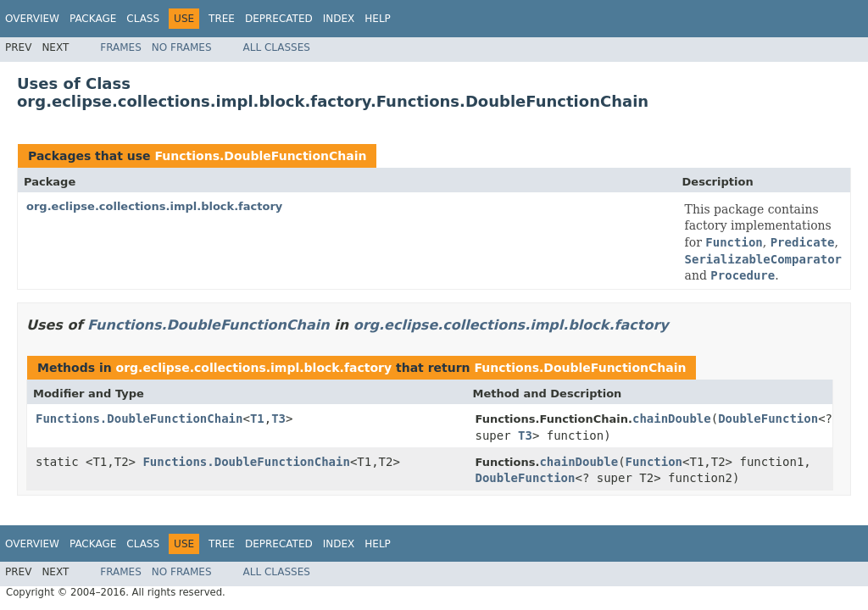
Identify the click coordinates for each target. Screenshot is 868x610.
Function (654, 462)
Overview (32, 19)
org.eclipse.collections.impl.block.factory (154, 206)
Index (339, 19)
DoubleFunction (768, 419)
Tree (222, 19)
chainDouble (672, 419)
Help (378, 19)
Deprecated (279, 19)
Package (93, 19)
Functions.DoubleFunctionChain (260, 156)
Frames (121, 47)
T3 (278, 419)
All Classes (277, 47)
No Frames (182, 47)
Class (143, 19)
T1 (257, 419)
